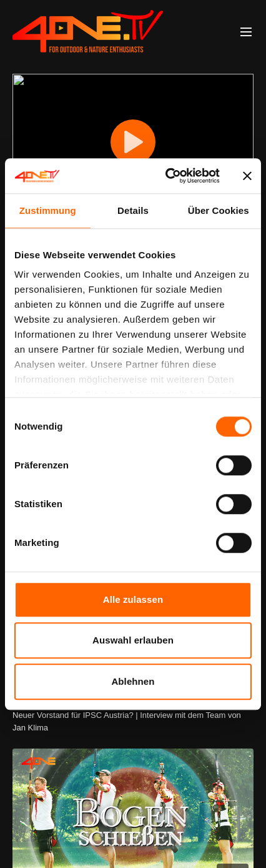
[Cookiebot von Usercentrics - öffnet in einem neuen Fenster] (167, 176)
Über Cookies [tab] (219, 210)
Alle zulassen (133, 599)
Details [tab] (133, 210)
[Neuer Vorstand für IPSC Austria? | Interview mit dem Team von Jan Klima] (133, 721)
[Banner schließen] (247, 176)
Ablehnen (133, 681)
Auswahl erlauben (133, 640)
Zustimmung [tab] (48, 210)
